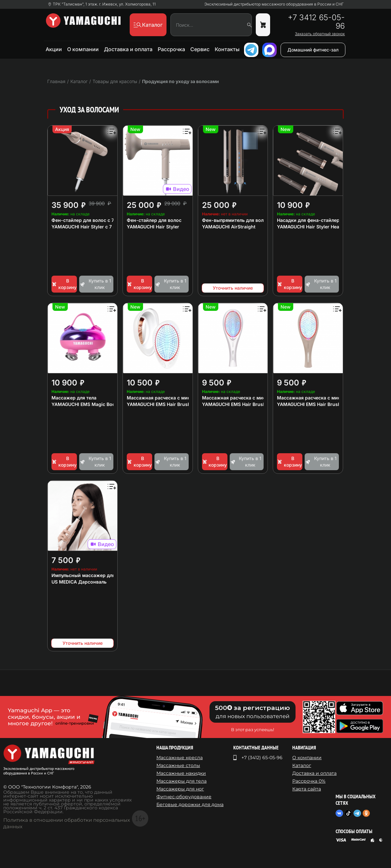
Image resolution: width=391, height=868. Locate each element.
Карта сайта (307, 789)
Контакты (227, 49)
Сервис (200, 49)
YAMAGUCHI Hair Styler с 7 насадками (95, 227)
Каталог (302, 765)
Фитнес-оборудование (184, 797)
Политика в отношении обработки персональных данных (67, 823)
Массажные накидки (181, 773)
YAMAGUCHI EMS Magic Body (85, 404)
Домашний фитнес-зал (313, 50)
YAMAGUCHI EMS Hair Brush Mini (164, 404)
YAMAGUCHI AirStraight (229, 227)
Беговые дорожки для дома (190, 804)
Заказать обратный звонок (320, 34)
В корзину (64, 284)
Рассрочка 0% (309, 781)
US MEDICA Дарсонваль (79, 582)
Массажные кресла (180, 758)
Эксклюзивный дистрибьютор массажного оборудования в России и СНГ (274, 4)
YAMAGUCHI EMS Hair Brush (234, 404)
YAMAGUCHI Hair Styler (153, 227)
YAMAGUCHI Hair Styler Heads (311, 227)
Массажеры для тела (181, 781)
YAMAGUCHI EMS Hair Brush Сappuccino (323, 404)
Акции (54, 49)
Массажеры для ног (180, 789)
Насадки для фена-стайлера (310, 220)
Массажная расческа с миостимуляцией (174, 398)
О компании (83, 49)
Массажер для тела (74, 398)
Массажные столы (178, 765)
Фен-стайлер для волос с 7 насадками (96, 220)
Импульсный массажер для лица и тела (97, 575)
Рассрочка (171, 49)
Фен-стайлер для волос (154, 220)
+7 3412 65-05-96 (316, 22)
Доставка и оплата (128, 49)
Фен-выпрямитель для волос (236, 220)
